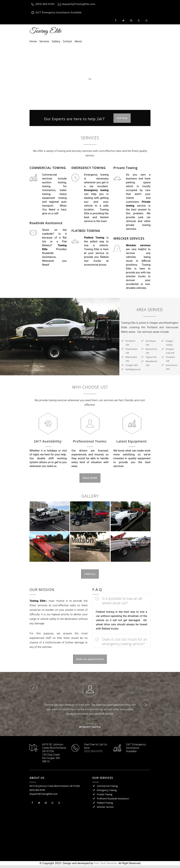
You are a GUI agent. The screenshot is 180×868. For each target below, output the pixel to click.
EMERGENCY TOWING (89, 168)
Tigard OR (151, 357)
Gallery (56, 41)
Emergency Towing (107, 793)
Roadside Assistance (46, 223)
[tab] (121, 600)
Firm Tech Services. (106, 866)
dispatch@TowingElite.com (79, 4)
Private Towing (125, 168)
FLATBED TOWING (86, 231)
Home (33, 41)
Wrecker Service (105, 810)
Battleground (133, 369)
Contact (67, 41)
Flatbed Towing (105, 805)
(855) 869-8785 (45, 4)
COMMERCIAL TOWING (48, 168)
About (78, 41)
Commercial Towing (107, 789)
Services (44, 41)
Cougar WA (132, 365)
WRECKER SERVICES (129, 239)
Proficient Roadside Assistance (113, 801)
